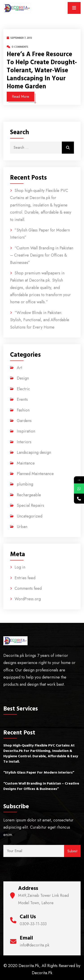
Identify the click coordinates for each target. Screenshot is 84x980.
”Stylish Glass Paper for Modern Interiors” (39, 772)
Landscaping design (34, 452)
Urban (22, 527)
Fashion (23, 410)
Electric (23, 389)
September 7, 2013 (19, 38)
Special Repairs (30, 505)
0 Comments (17, 47)
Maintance (26, 463)
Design (23, 378)
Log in (20, 567)
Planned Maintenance (35, 474)
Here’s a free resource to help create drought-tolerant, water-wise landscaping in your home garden (42, 70)
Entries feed (25, 578)
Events (22, 399)
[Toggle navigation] (74, 8)
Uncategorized (30, 516)
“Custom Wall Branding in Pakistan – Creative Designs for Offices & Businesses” (42, 255)
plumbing (25, 484)
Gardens (24, 421)
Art (19, 368)
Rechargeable (29, 495)
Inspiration (26, 431)
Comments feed (28, 588)
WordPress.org (28, 599)
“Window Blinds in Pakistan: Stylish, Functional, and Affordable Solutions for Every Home (40, 320)
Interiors (24, 442)
